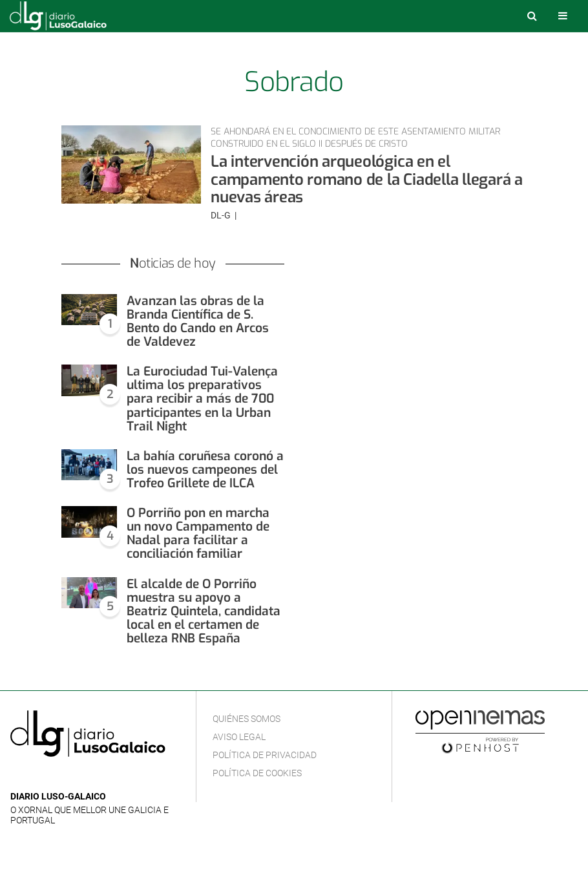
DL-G (222, 215)
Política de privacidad (265, 755)
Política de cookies (257, 773)
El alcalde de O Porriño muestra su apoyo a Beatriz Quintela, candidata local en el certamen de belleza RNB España (204, 611)
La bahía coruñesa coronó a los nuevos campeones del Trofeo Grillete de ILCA (205, 470)
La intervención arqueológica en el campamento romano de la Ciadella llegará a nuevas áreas (367, 179)
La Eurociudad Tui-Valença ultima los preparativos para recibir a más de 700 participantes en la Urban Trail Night (202, 398)
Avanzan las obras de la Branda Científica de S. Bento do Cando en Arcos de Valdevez (198, 321)
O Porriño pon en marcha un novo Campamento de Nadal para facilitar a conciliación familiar (198, 533)
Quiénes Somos (247, 719)
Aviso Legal (239, 737)
